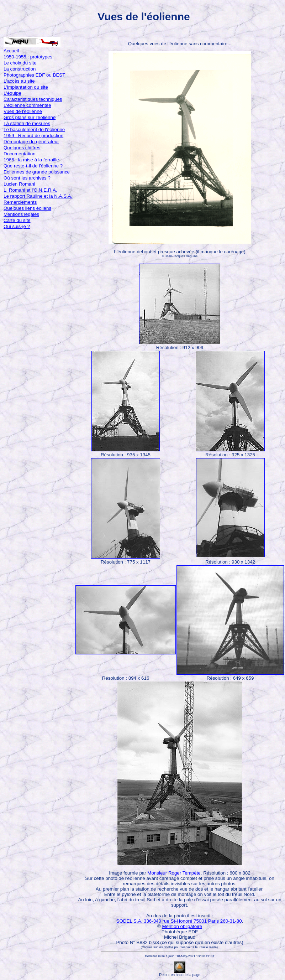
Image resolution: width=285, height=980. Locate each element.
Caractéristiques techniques (33, 99)
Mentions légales (21, 214)
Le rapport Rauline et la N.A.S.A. (38, 196)
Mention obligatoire (182, 926)
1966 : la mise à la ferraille (31, 160)
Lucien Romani (19, 184)
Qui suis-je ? (17, 226)
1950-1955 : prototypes (28, 57)
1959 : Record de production (33, 136)
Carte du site (17, 220)
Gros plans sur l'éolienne (30, 117)
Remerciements (20, 202)
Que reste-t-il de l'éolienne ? (33, 166)
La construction (20, 69)
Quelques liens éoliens (27, 208)
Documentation (20, 154)
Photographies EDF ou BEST (34, 75)
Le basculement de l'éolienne (34, 129)
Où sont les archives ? (27, 178)
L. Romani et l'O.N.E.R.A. (30, 190)
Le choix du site (20, 63)
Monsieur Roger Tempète (174, 873)
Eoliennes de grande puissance (37, 172)
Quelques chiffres (22, 148)
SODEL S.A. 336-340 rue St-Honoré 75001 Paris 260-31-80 (179, 921)
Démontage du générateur (31, 142)
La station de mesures (27, 123)
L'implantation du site (26, 87)
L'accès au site (19, 81)
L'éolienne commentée (27, 105)
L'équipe (12, 93)
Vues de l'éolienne (23, 111)
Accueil (11, 51)
